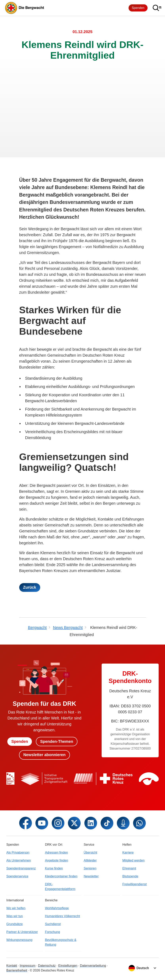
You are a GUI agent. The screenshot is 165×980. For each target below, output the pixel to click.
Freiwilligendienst (135, 884)
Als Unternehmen (19, 860)
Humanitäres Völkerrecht (62, 916)
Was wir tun (15, 916)
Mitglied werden (134, 860)
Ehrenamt (129, 868)
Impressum (28, 966)
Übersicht (91, 852)
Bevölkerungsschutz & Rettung (61, 942)
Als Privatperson (18, 852)
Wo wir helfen (16, 908)
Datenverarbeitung (93, 966)
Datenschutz (47, 966)
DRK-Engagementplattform (60, 887)
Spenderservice (17, 876)
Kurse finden (54, 868)
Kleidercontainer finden (61, 876)
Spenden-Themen (57, 741)
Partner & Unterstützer (22, 932)
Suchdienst (53, 924)
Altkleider (90, 860)
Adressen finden (56, 852)
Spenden (138, 8)
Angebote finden (57, 860)
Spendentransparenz (21, 868)
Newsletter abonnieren (44, 755)
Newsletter (91, 876)
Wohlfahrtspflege (57, 908)
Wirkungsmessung (19, 940)
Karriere (128, 852)
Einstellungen (68, 966)
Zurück (30, 587)
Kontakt (12, 966)
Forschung (52, 932)
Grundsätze (15, 924)
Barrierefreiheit (17, 970)
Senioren (90, 868)
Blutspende (130, 876)
